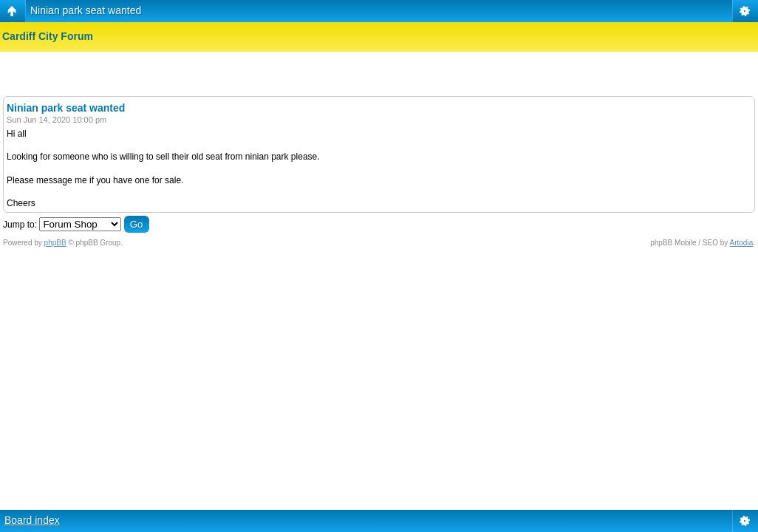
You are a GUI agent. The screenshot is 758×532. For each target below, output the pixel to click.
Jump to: (20, 225)
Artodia (742, 243)
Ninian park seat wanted (86, 10)
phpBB (55, 243)
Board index (32, 520)
